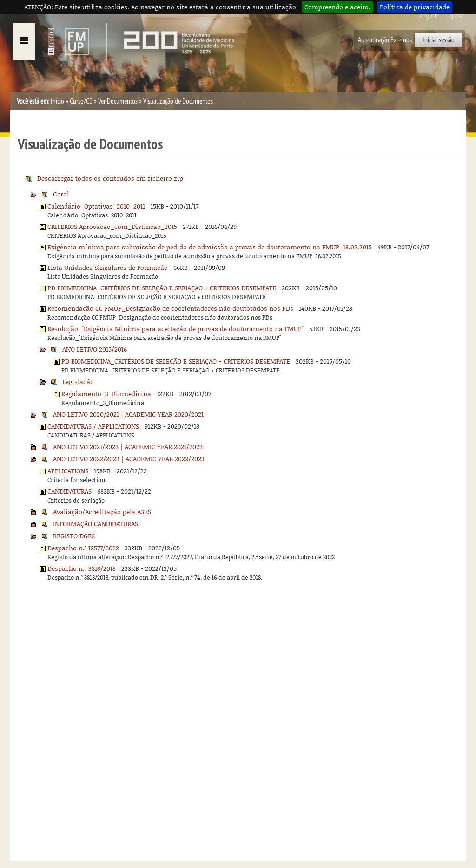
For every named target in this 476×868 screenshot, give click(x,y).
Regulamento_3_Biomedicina (106, 394)
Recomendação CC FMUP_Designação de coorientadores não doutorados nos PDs (170, 308)
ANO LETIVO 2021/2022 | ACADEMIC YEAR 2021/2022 (128, 447)
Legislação (78, 382)
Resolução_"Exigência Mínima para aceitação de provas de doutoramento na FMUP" (175, 329)
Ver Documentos (118, 101)
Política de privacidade (415, 7)
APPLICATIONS (68, 471)
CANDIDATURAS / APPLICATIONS (93, 426)
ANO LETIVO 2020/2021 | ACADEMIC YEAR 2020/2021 (128, 414)
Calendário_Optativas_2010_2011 (96, 206)
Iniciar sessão (439, 40)
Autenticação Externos (385, 40)
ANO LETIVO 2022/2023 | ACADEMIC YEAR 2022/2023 (129, 459)
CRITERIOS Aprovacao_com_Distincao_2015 (112, 226)
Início (57, 101)
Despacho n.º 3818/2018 (82, 568)
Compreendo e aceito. (337, 7)
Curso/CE (81, 101)
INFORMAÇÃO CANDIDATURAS (96, 524)
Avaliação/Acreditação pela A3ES (102, 512)
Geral (61, 194)
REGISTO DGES (74, 536)
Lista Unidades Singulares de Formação (108, 267)
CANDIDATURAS (69, 491)
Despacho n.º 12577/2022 (83, 548)
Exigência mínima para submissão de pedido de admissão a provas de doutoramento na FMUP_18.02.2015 (210, 247)
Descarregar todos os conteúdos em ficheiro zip (110, 178)
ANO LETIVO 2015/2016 (95, 349)
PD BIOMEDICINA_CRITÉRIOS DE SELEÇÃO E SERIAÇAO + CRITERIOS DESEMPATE (162, 288)
